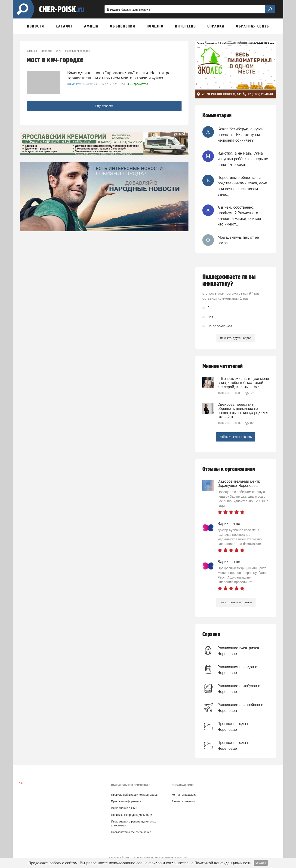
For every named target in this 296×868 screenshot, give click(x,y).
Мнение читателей (222, 366)
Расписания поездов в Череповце (237, 670)
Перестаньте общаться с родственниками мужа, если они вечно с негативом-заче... (242, 186)
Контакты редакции (184, 795)
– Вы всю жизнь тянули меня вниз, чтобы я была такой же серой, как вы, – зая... (243, 383)
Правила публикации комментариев (134, 795)
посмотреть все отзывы (236, 602)
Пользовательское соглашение (131, 832)
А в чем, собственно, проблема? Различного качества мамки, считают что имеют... (240, 216)
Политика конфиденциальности (131, 815)
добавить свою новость (236, 437)
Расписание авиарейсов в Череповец (240, 707)
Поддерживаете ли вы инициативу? (229, 280)
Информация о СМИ (124, 808)
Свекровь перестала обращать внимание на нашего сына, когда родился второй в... (243, 411)
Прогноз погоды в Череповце (233, 726)
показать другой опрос (236, 338)
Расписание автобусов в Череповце (239, 688)
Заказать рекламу (183, 801)
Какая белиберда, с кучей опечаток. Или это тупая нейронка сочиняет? (240, 135)
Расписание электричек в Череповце (240, 651)
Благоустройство (82, 84)
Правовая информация (126, 801)
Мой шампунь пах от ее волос (238, 240)
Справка (211, 635)
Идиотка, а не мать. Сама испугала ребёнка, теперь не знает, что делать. (243, 159)
